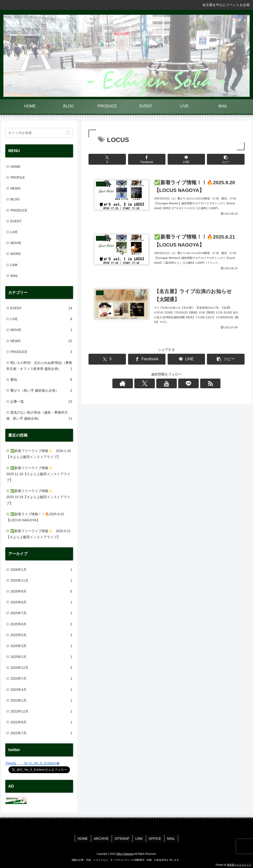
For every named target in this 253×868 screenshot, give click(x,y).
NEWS (15, 188)
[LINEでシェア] (186, 159)
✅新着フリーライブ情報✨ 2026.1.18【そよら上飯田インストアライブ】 (38, 454)
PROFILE (18, 177)
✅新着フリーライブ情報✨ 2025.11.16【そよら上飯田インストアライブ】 (38, 474)
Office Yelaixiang (125, 853)
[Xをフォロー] (155, 386)
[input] (39, 133)
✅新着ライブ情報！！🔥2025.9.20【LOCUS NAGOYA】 (35, 517)
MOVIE (16, 243)
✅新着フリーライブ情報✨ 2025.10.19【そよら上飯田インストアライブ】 (38, 497)
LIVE (14, 232)
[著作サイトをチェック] (144, 386)
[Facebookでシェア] (147, 159)
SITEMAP (123, 838)
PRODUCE (19, 210)
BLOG (15, 199)
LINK (14, 265)
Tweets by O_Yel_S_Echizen (32, 763)
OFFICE (154, 838)
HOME (15, 167)
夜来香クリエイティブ (239, 864)
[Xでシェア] (107, 159)
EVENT (16, 221)
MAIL (14, 276)
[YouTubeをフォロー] (166, 386)
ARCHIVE (103, 838)
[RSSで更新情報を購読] (189, 386)
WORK (16, 254)
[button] (226, 159)
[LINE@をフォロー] (178, 386)
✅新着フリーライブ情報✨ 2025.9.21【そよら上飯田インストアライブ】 (38, 534)
